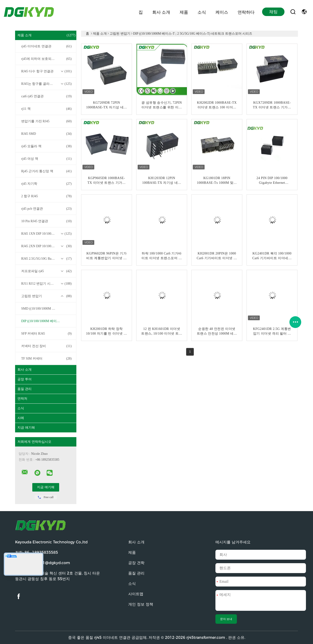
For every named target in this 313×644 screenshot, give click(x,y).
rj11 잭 (46, 109)
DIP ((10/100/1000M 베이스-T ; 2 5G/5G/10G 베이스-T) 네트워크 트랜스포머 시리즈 (47, 321)
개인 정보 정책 (141, 604)
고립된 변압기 (46, 296)
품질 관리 (25, 389)
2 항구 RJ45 (46, 196)
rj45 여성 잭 (46, 159)
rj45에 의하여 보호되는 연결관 (46, 59)
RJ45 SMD (46, 134)
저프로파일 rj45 (46, 271)
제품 (184, 12)
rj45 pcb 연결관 (46, 209)
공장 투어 (25, 379)
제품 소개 (46, 35)
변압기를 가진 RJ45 (46, 121)
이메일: (43, 563)
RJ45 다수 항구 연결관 (46, 71)
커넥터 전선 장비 (46, 346)
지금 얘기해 (26, 428)
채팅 (273, 12)
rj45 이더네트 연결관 (46, 46)
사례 (21, 418)
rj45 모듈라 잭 (46, 146)
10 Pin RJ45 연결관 (46, 221)
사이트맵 (136, 594)
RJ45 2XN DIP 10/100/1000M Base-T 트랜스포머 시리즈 (47, 246)
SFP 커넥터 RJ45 (46, 334)
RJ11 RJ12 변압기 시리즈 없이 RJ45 (47, 284)
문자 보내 (226, 619)
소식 (202, 12)
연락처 (22, 399)
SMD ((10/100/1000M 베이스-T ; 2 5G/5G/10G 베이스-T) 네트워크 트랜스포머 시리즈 (47, 309)
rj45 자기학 (46, 184)
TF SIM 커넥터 (46, 359)
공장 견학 (136, 563)
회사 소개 (161, 12)
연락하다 (246, 12)
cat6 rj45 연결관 (46, 96)
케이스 (222, 12)
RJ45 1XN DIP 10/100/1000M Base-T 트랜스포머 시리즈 (47, 234)
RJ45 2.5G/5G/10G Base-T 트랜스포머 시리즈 (47, 259)
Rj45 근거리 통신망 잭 (46, 171)
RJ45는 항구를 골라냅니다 (46, 84)
